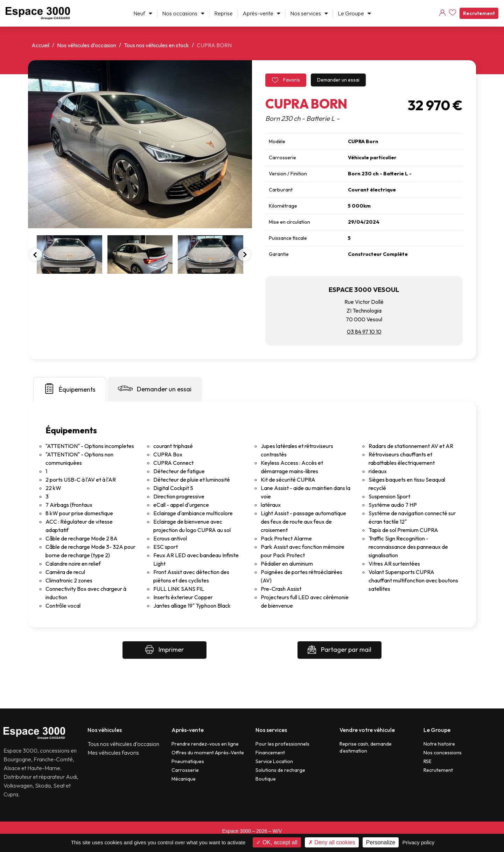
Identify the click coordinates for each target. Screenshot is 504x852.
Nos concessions (443, 753)
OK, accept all (277, 842)
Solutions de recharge (280, 770)
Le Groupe (354, 13)
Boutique (266, 779)
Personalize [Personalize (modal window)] (381, 842)
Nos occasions (183, 13)
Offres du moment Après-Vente (208, 753)
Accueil (40, 45)
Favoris (286, 80)
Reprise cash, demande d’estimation (366, 747)
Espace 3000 (237, 831)
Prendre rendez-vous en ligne (205, 744)
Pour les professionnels (282, 744)
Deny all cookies (332, 842)
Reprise (223, 13)
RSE (428, 761)
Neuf (143, 13)
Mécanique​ (184, 779)
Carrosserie (185, 770)
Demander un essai (338, 80)
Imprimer (164, 650)
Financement (270, 753)
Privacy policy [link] (419, 842)
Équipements (70, 389)
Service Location (274, 761)
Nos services (309, 13)
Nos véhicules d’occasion (87, 45)
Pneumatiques (188, 761)
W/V (277, 831)
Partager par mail (339, 650)
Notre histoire (439, 744)
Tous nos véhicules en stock (156, 45)
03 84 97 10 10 (364, 331)
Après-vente (261, 13)
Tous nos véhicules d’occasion (123, 744)
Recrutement (479, 13)
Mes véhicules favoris (113, 753)
